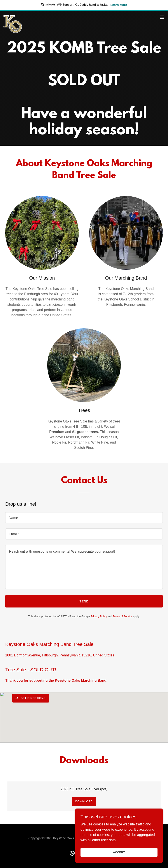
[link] (13, 17)
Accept (119, 852)
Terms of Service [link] (122, 616)
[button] (162, 17)
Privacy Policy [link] (99, 616)
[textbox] (84, 518)
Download (84, 802)
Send (84, 601)
